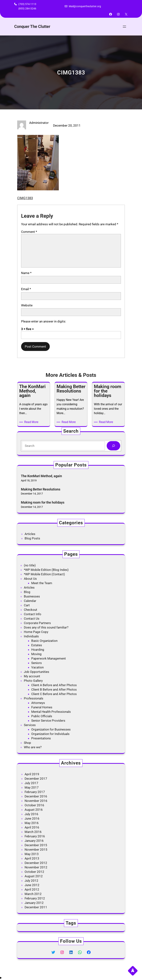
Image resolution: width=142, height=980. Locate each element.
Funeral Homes (42, 707)
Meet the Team (42, 583)
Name (26, 273)
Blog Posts (32, 538)
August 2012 (34, 876)
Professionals (34, 698)
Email (26, 289)
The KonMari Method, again (41, 476)
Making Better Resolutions (41, 489)
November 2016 (36, 801)
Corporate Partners (37, 623)
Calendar (30, 601)
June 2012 (32, 885)
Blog (27, 592)
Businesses (32, 596)
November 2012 (36, 867)
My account (32, 676)
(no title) (30, 565)
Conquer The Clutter (32, 27)
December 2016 (36, 796)
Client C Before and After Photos (54, 694)
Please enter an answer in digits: (44, 321)
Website (27, 305)
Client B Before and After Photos (54, 689)
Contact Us (32, 619)
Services (30, 725)
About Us (30, 579)
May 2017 (32, 787)
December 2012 (36, 863)
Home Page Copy (36, 632)
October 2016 (34, 805)
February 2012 (35, 898)
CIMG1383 (25, 198)
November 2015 (36, 850)
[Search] (113, 446)
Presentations (41, 738)
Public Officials (42, 716)
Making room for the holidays (43, 502)
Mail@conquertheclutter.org (85, 6)
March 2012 (33, 894)
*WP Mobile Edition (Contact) (44, 574)
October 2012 (34, 872)
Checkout (31, 610)
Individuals (31, 636)
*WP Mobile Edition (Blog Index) (46, 570)
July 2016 (31, 814)
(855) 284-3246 (27, 9)
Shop (27, 743)
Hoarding (38, 650)
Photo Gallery (33, 681)
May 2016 (32, 823)
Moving (36, 654)
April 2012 (32, 889)
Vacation (37, 667)
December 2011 (36, 907)
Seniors (37, 663)
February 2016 (35, 836)
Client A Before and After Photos (54, 685)
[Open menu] (124, 27)
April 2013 (32, 858)
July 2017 (31, 783)
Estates (37, 645)
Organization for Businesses (51, 729)
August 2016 (34, 810)
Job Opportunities (37, 672)
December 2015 (36, 845)
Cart (27, 605)
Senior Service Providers (48, 721)
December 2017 (36, 779)
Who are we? (33, 747)
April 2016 (32, 827)
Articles (30, 534)
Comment (29, 232)
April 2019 (32, 774)
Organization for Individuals (50, 734)
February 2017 (35, 792)
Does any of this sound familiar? (46, 627)
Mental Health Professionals (51, 712)
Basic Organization (44, 641)
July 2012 (31, 881)
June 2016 (32, 818)
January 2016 (34, 841)
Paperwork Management (49, 658)
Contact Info (33, 614)
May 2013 (32, 854)
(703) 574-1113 (27, 4)
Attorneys (38, 703)
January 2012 (34, 903)
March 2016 (33, 832)
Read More (32, 422)
